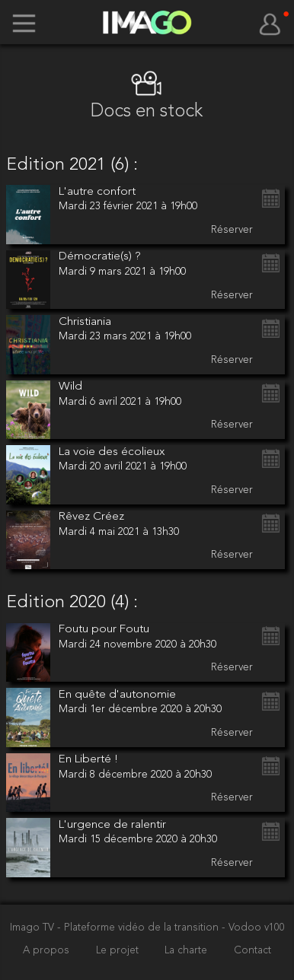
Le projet (119, 951)
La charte (187, 951)
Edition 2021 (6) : (72, 165)
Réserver (232, 230)
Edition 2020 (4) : (72, 603)
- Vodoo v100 (253, 928)
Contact (252, 951)
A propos (48, 951)
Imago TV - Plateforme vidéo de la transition (116, 928)
